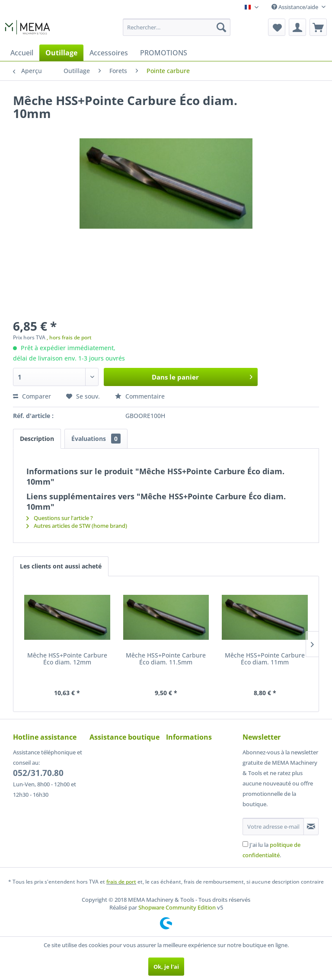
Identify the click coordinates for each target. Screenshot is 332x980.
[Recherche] (221, 27)
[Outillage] (61, 53)
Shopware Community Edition (177, 907)
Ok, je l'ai (166, 967)
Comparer (32, 396)
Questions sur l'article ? (60, 518)
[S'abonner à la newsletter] (311, 827)
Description (37, 439)
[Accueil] (22, 53)
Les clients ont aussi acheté (61, 566)
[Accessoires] (109, 53)
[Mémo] (277, 27)
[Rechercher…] (177, 27)
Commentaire (140, 396)
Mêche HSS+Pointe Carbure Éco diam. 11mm (265, 659)
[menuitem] (177, 27)
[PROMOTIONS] (164, 53)
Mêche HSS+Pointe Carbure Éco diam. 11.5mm (166, 659)
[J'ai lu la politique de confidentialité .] (245, 844)
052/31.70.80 (38, 773)
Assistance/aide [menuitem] (295, 7)
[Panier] (318, 27)
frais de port (121, 882)
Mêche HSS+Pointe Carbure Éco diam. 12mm (67, 659)
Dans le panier (202, 376)
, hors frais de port (69, 337)
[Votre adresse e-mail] (273, 827)
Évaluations (96, 439)
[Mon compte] (297, 27)
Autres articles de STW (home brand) (77, 526)
